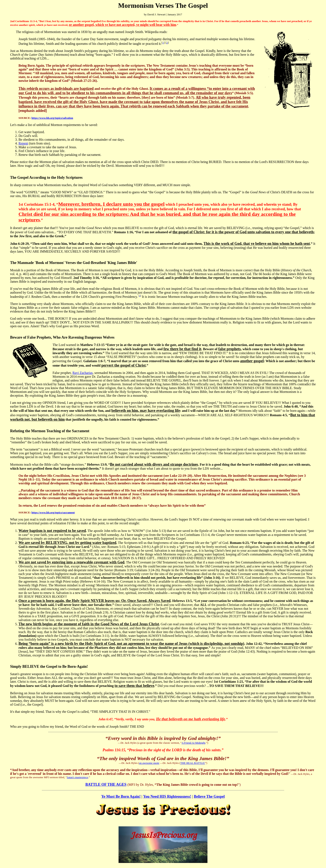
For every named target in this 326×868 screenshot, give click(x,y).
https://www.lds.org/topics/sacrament (53, 512)
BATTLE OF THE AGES (106, 785)
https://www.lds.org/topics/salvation (52, 118)
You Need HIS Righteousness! (167, 796)
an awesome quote (149, 763)
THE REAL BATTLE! (193, 763)
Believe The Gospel (209, 796)
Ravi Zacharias (83, 373)
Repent (23, 143)
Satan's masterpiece (78, 777)
